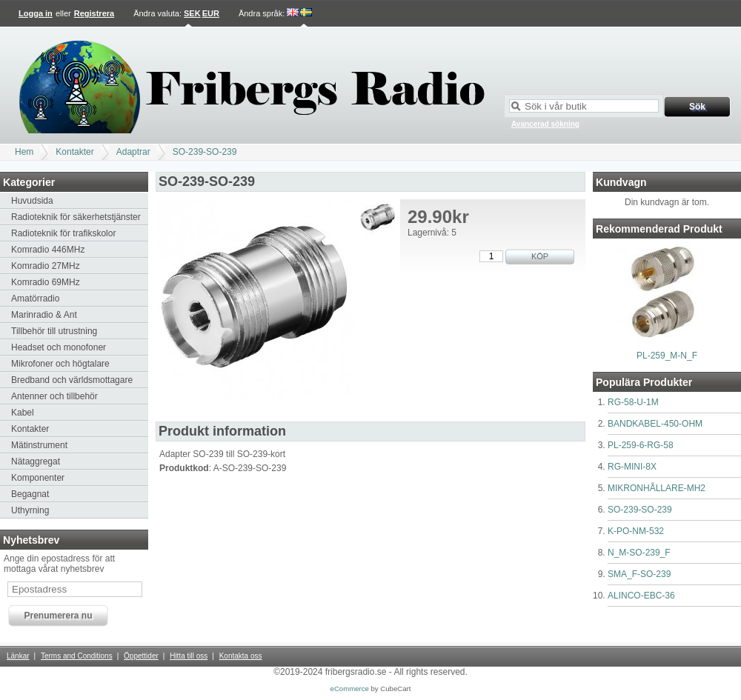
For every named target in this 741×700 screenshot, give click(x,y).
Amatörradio (35, 299)
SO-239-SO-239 (205, 152)
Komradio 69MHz (46, 282)
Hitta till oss (189, 656)
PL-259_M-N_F (667, 356)
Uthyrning (30, 510)
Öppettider (141, 656)
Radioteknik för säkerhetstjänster (76, 217)
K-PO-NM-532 (636, 531)
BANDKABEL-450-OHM (655, 424)
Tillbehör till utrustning (54, 331)
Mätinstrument (39, 445)
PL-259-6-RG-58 (641, 445)
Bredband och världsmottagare (72, 380)
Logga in (36, 13)
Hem (24, 152)
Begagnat (30, 494)
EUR (211, 13)
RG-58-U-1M (633, 402)
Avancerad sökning (545, 124)
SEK (192, 13)
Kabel (23, 413)
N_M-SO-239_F (639, 553)
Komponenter (38, 478)
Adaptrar (133, 152)
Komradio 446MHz (48, 250)
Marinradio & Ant (44, 315)
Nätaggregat (36, 461)
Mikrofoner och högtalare (60, 364)
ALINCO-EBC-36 (641, 596)
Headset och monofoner (59, 347)
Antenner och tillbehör (54, 396)
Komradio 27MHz (46, 266)
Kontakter (74, 152)
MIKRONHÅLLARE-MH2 (657, 488)
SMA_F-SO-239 (639, 574)
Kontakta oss (241, 656)
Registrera (94, 13)
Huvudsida (32, 201)
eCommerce (350, 689)
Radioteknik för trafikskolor (63, 233)
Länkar (18, 656)
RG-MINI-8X (632, 467)
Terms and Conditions (77, 656)
